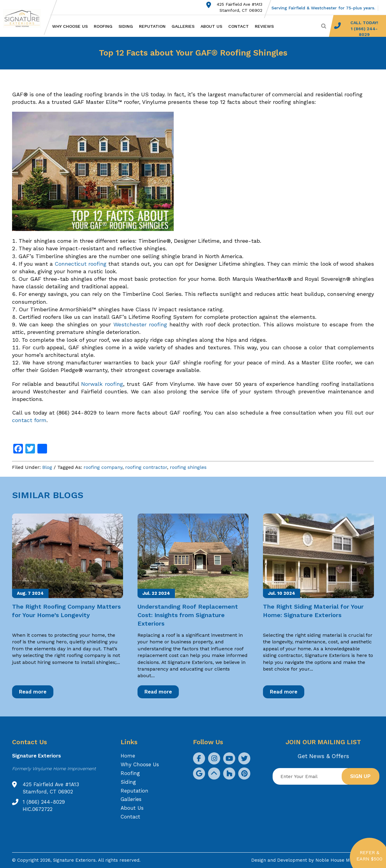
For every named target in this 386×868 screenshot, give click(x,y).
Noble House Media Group (345, 860)
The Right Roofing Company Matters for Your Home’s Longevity (66, 611)
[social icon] (199, 758)
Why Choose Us (70, 26)
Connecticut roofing (81, 264)
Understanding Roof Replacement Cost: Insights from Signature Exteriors (188, 615)
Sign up (360, 776)
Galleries (183, 26)
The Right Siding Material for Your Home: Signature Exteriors (313, 611)
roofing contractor (146, 467)
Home (128, 756)
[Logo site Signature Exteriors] (25, 18)
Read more (33, 692)
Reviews (264, 26)
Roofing (103, 26)
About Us (211, 26)
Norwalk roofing (102, 384)
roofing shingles (188, 467)
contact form (29, 420)
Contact (239, 26)
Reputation (152, 26)
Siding (126, 26)
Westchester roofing (140, 324)
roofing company (103, 467)
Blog (47, 467)
